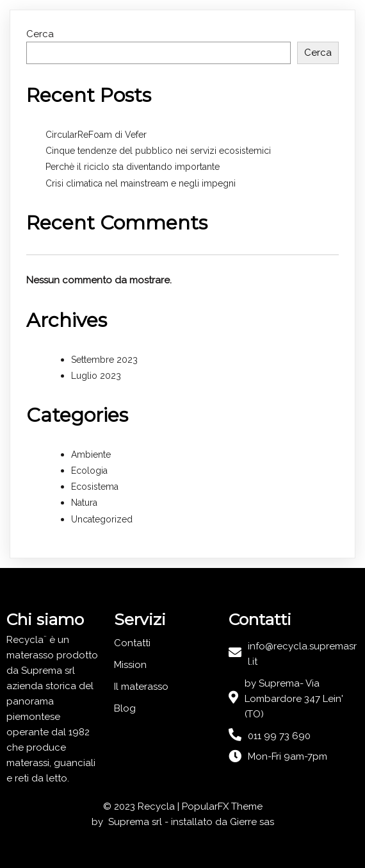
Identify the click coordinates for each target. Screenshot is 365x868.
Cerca (40, 34)
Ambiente (91, 455)
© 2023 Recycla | (142, 806)
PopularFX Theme (222, 806)
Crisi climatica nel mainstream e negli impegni (141, 183)
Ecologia (89, 471)
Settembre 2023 (104, 360)
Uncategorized (102, 519)
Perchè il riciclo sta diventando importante (133, 167)
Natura (84, 503)
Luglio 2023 (96, 376)
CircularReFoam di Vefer (96, 135)
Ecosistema (95, 487)
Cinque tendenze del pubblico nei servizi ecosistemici (158, 151)
